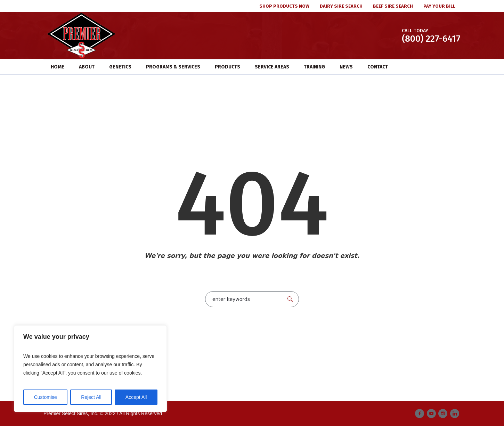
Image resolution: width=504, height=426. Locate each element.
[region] (90, 369)
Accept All (136, 397)
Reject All (91, 397)
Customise (46, 397)
